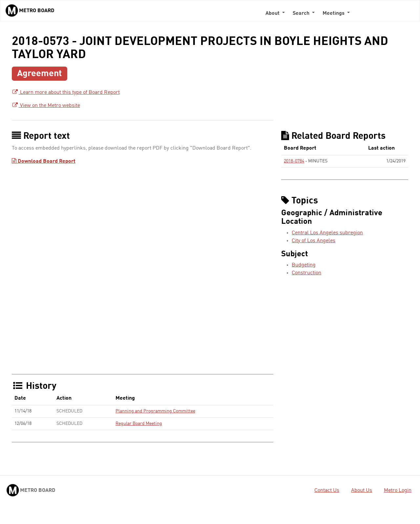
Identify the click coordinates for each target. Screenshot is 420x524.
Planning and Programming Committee (155, 411)
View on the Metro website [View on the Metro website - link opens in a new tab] (46, 106)
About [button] (273, 13)
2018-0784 (294, 161)
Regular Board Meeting (139, 424)
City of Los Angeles (314, 241)
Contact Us (327, 491)
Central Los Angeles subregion (327, 233)
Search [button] (302, 13)
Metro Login (398, 491)
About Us (362, 491)
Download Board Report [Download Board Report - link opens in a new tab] (44, 161)
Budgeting (304, 265)
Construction (306, 273)
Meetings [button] (334, 13)
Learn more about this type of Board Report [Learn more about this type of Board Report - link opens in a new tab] (66, 93)
